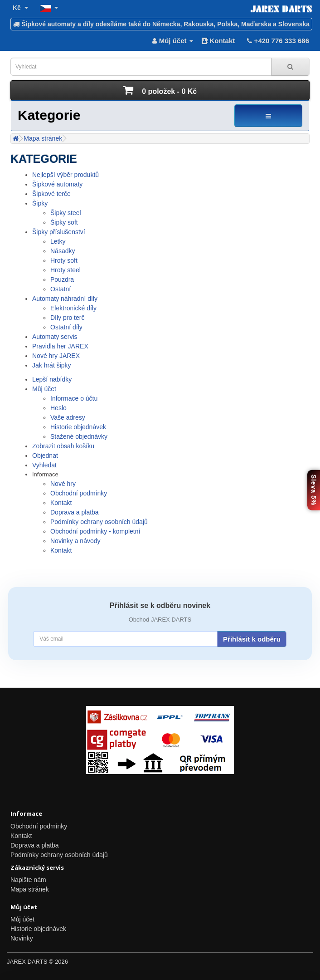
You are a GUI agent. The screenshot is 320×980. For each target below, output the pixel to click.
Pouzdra (62, 279)
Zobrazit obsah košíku (63, 446)
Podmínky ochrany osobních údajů (99, 522)
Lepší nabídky (52, 379)
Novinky (22, 938)
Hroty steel (65, 270)
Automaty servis (55, 337)
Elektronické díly (73, 308)
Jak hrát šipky (52, 365)
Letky (58, 241)
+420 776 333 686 (277, 41)
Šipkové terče (51, 194)
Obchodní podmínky (79, 493)
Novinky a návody (75, 541)
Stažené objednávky (79, 436)
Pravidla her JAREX (60, 346)
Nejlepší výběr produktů (65, 175)
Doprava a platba (75, 512)
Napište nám (28, 880)
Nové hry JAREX (56, 356)
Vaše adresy (68, 417)
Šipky (40, 203)
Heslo (58, 408)
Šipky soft (64, 222)
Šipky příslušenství (59, 232)
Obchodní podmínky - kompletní (95, 531)
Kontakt (218, 41)
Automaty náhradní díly (65, 299)
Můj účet (44, 389)
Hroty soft (64, 260)
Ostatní (61, 289)
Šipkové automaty (57, 184)
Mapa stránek (43, 138)
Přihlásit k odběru (252, 639)
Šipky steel (66, 213)
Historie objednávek (78, 427)
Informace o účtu (74, 398)
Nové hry (63, 484)
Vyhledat (44, 465)
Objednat (45, 456)
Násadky (63, 251)
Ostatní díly (66, 327)
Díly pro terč (67, 318)
